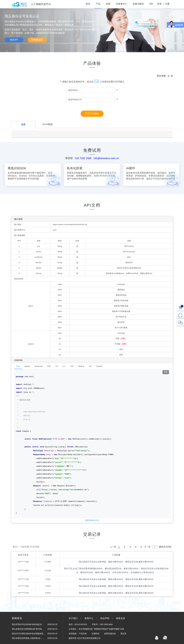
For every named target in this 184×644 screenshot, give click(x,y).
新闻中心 (89, 618)
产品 (98, 4)
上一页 (113, 547)
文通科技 (96, 634)
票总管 (123, 634)
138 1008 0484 (106, 624)
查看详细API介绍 (92, 520)
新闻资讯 (17, 618)
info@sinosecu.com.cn (106, 158)
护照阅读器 (37, 40)
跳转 (161, 547)
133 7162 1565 (83, 158)
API (151, 4)
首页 (88, 4)
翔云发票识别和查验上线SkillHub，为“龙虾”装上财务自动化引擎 (29, 638)
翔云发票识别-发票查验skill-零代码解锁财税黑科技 (29, 629)
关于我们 (73, 618)
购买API (14, 40)
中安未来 (83, 634)
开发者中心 (122, 4)
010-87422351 (81, 624)
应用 (108, 4)
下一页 (147, 547)
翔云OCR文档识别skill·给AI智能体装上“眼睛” (29, 634)
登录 (159, 4)
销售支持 (121, 618)
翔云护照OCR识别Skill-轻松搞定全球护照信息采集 (29, 624)
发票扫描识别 (110, 634)
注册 (167, 4)
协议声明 (105, 618)
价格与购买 (138, 4)
